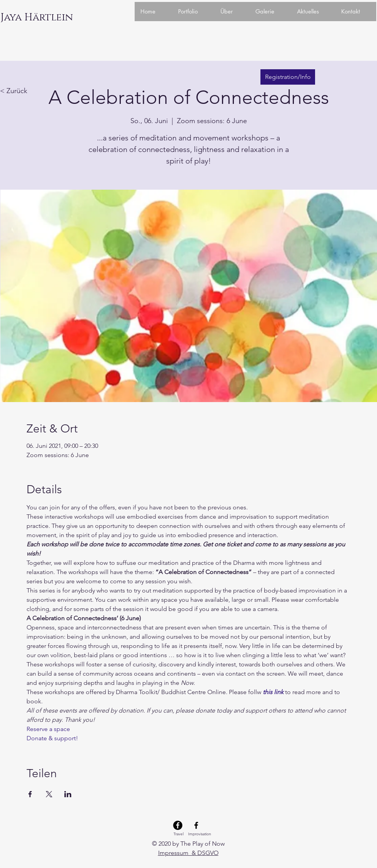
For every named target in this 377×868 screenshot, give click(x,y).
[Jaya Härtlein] (37, 18)
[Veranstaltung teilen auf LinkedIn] (68, 794)
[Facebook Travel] (178, 825)
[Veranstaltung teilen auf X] (49, 794)
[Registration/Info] (288, 77)
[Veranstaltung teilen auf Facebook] (30, 794)
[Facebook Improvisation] (196, 825)
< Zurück (14, 91)
